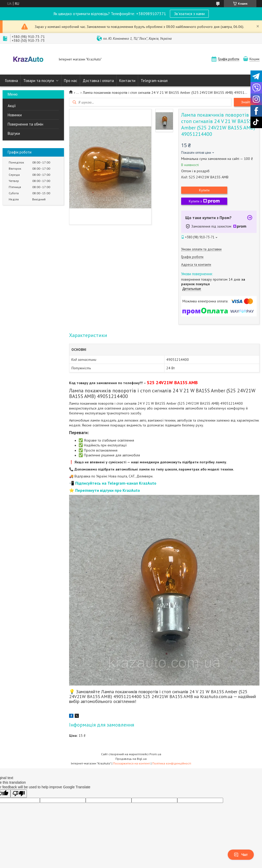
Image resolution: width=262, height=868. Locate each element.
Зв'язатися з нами (189, 14)
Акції (12, 106)
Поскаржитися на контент (132, 763)
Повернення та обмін (25, 124)
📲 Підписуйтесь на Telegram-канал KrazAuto (113, 483)
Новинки (15, 115)
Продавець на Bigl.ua (131, 759)
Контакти (127, 81)
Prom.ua (155, 754)
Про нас (71, 81)
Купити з (204, 201)
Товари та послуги (39, 81)
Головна (12, 81)
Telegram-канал (154, 81)
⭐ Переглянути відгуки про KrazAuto (105, 490)
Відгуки (14, 133)
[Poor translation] (19, 794)
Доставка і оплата (98, 81)
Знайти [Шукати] (247, 102)
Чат (241, 855)
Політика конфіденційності (172, 763)
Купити (204, 190)
